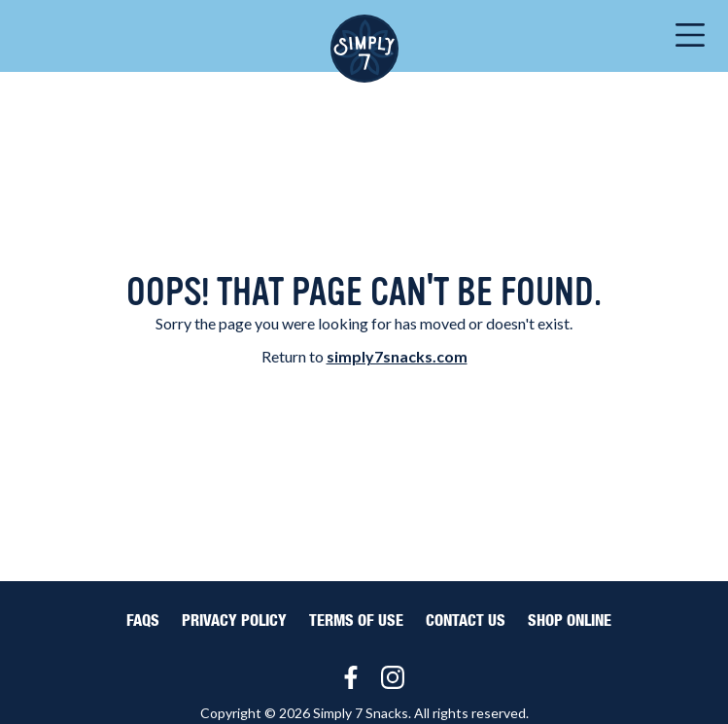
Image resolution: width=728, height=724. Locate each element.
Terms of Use (356, 621)
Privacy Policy (234, 621)
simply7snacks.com (397, 356)
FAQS (143, 621)
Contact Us (466, 621)
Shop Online (570, 621)
